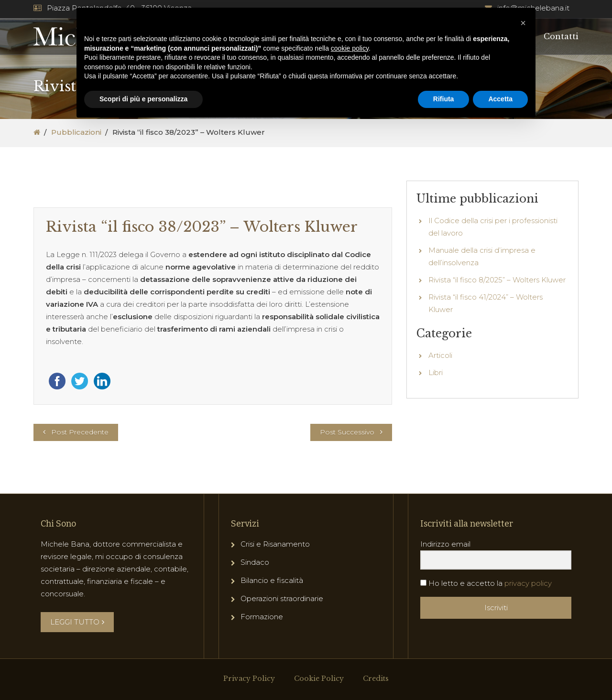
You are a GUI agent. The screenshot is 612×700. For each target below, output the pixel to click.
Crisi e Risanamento (275, 544)
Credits (376, 678)
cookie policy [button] (350, 48)
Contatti (561, 36)
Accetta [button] (500, 99)
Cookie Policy (319, 678)
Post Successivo (347, 432)
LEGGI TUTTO (77, 622)
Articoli (440, 355)
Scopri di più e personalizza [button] (143, 99)
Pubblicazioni (76, 132)
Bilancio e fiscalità (272, 580)
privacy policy (528, 583)
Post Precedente (80, 432)
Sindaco (255, 562)
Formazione (262, 617)
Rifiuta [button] (444, 99)
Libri (436, 372)
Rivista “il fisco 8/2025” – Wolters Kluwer (497, 280)
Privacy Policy (249, 678)
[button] (523, 23)
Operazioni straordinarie (282, 598)
